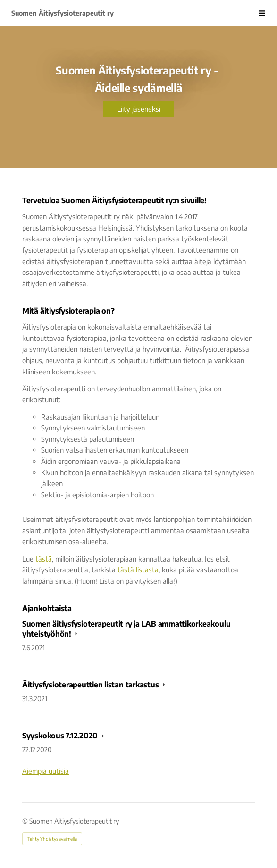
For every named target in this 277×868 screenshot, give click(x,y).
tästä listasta (138, 570)
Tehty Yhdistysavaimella (52, 839)
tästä (44, 559)
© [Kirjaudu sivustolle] (26, 821)
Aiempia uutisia (46, 771)
